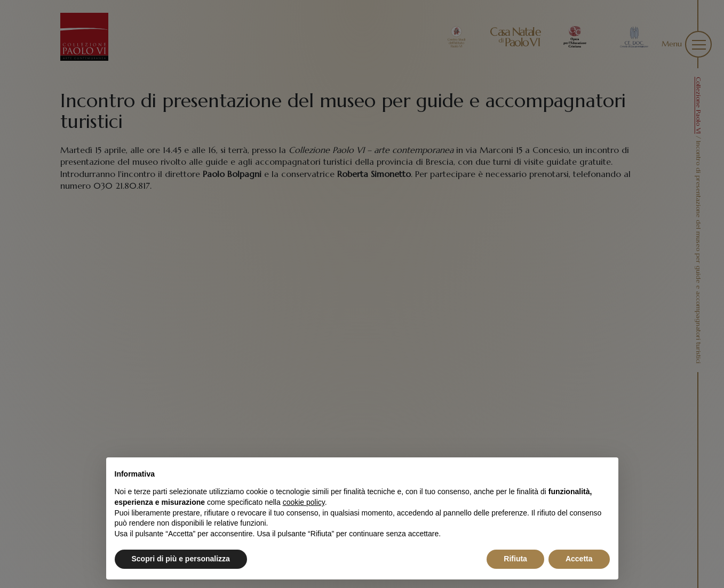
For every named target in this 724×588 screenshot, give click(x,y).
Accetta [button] (579, 559)
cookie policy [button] (304, 502)
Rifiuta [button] (515, 559)
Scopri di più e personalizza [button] (181, 559)
